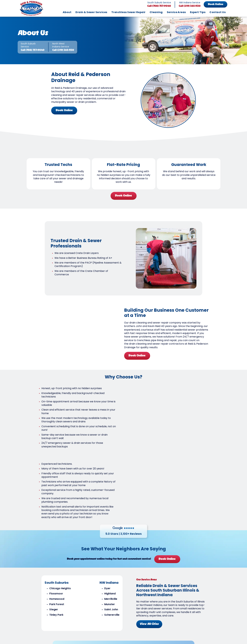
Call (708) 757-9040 (159, 6)
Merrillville (110, 542)
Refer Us (173, 600)
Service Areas (176, 12)
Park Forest (56, 547)
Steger (53, 552)
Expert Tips (198, 12)
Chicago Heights (59, 531)
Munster (109, 547)
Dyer (107, 531)
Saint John (111, 552)
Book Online (216, 4)
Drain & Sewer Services (91, 12)
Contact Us (218, 12)
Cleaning (156, 12)
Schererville (111, 557)
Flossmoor (56, 536)
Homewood (56, 542)
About (67, 12)
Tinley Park (56, 557)
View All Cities (150, 566)
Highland (109, 536)
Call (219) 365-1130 (190, 6)
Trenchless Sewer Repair (128, 12)
